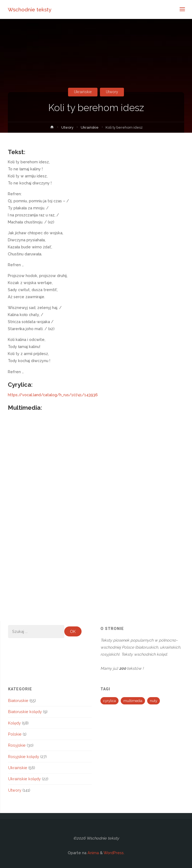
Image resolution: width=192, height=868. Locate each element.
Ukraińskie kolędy (24, 779)
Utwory (112, 92)
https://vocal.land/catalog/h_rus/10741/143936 (53, 395)
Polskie (15, 734)
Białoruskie (18, 700)
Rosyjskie (17, 745)
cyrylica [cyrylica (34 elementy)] (110, 701)
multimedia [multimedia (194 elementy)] (133, 701)
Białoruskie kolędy (25, 712)
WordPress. (114, 853)
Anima (93, 853)
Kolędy (14, 723)
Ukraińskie (83, 92)
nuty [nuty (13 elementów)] (154, 701)
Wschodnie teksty (30, 9)
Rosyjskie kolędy (24, 757)
